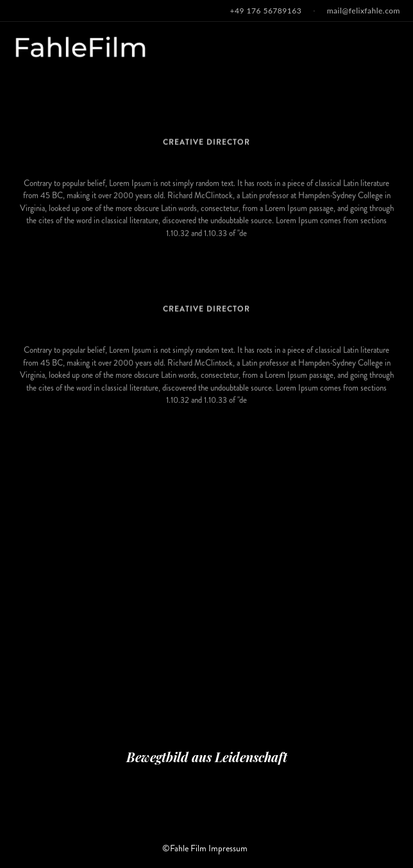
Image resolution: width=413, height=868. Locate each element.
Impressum (228, 848)
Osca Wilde (206, 292)
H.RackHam (207, 125)
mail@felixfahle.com (364, 11)
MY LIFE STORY (206, 252)
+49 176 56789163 (266, 11)
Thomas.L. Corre (206, 459)
